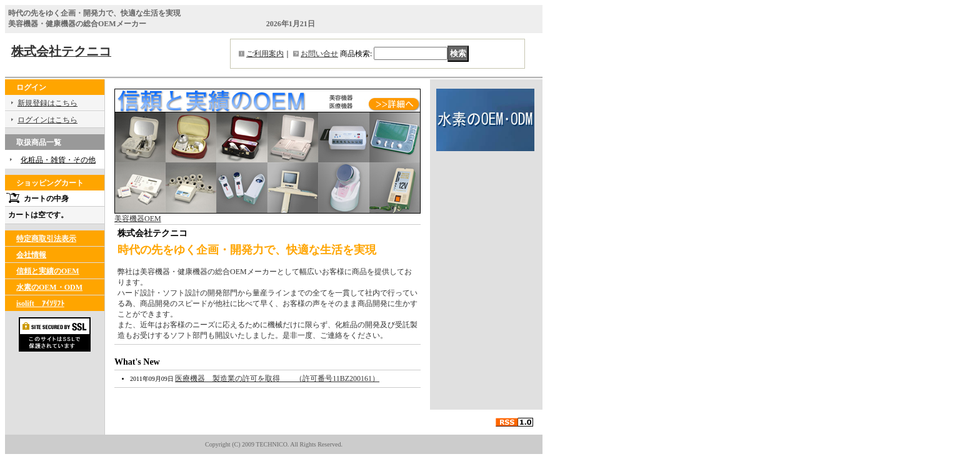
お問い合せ (319, 54)
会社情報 (31, 255)
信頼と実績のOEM (48, 271)
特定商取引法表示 (46, 239)
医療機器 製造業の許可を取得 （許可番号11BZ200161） (277, 378)
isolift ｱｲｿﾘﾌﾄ (40, 304)
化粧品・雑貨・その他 (58, 160)
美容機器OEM (267, 215)
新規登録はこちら (47, 103)
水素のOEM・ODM (49, 287)
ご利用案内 (265, 54)
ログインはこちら (47, 120)
